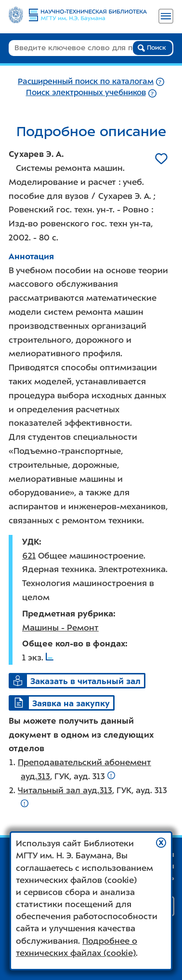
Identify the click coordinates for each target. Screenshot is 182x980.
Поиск (152, 48)
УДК (31, 542)
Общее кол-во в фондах (74, 644)
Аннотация (31, 256)
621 (29, 556)
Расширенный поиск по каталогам (86, 81)
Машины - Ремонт (60, 628)
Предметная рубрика (68, 614)
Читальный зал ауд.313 (65, 790)
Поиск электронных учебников (86, 92)
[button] (161, 843)
